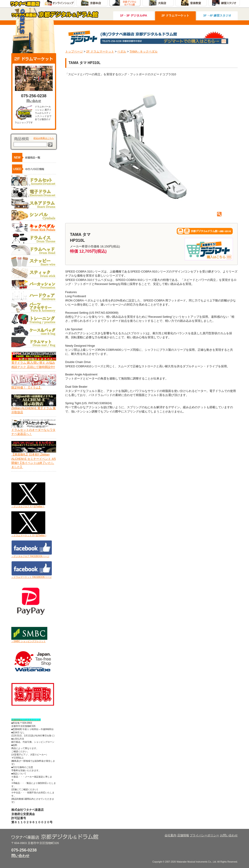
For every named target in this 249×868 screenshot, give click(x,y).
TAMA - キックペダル (144, 51)
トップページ (74, 51)
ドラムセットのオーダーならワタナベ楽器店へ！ (34, 430)
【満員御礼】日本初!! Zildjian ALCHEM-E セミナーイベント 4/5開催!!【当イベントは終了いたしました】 (34, 459)
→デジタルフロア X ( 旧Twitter (27, 506)
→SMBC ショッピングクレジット (29, 641)
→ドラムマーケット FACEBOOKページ (31, 577)
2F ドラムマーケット (176, 15)
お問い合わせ (229, 835)
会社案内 (170, 835)
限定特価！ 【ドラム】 (34, 386)
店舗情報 (183, 835)
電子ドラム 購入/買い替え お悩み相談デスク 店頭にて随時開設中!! (34, 363)
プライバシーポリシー (204, 835)
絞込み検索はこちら (44, 138)
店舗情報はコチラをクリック (26, 720)
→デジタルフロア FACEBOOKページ (30, 556)
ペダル (122, 51)
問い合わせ (34, 101)
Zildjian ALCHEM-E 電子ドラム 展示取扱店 (34, 409)
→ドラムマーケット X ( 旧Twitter (28, 535)
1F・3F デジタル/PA (134, 15)
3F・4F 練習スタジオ (217, 15)
